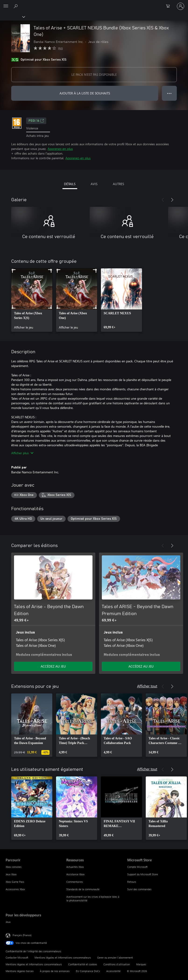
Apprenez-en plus (60, 149)
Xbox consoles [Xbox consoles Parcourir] (14, 867)
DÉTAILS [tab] (70, 184)
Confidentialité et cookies (83, 964)
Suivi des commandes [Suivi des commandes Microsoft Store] (139, 889)
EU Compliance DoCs (88, 971)
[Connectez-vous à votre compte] (181, 6)
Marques (141, 964)
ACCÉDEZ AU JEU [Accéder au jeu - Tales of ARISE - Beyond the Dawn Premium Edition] (141, 666)
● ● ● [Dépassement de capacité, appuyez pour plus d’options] (169, 93)
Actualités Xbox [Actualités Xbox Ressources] (75, 867)
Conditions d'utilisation (117, 964)
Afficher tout (147, 686)
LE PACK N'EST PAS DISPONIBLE (94, 74)
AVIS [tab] (94, 184)
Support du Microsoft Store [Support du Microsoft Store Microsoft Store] (143, 874)
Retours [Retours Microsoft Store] (132, 882)
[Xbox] (12, 17)
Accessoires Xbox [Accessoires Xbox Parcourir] (15, 889)
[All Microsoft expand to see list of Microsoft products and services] (6, 6)
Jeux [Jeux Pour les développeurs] (8, 922)
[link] (32, 300)
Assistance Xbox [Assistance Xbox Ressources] (75, 874)
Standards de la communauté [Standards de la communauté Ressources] (83, 889)
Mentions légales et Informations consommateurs (63, 957)
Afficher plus (22, 453)
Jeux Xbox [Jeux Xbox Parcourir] (11, 874)
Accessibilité (113, 971)
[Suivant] (172, 200)
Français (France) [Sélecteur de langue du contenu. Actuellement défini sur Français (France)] (22, 935)
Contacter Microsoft (17, 957)
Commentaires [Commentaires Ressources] (75, 882)
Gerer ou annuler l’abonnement (115, 957)
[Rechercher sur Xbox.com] (16, 6)
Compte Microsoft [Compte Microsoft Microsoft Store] (137, 867)
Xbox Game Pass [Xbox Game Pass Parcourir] (15, 882)
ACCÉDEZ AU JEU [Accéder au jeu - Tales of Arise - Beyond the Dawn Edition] (53, 666)
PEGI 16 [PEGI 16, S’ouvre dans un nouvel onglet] (36, 121)
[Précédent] (163, 200)
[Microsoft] (94, 3)
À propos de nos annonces (55, 971)
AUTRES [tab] (118, 184)
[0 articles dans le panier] (169, 6)
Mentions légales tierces (20, 971)
